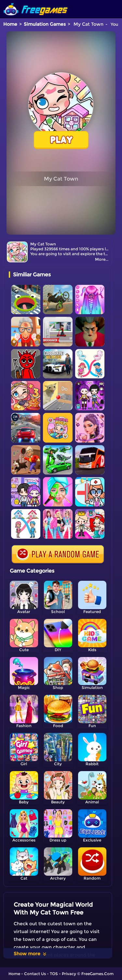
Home (10, 24)
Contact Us (35, 974)
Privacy (69, 974)
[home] (36, 2)
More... (102, 259)
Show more (30, 954)
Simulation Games (45, 24)
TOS (54, 974)
